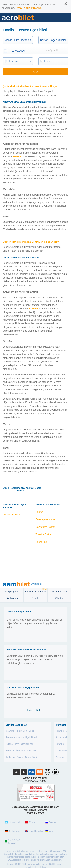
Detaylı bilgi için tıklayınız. (29, 8)
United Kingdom (34, 831)
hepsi (47, 61)
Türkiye (30, 822)
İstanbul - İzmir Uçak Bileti (20, 731)
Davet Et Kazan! (59, 592)
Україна (51, 831)
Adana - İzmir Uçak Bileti (19, 744)
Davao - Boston (11, 515)
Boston (39, 512)
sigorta (35, 598)
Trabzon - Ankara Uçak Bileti (21, 757)
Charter (59, 598)
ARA (35, 72)
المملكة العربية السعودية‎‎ (12, 841)
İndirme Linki (35, 710)
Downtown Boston (46, 527)
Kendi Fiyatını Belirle (36, 591)
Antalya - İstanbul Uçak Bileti (21, 750)
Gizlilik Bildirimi (56, 864)
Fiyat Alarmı (12, 598)
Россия (51, 822)
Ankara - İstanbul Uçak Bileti (21, 737)
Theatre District (44, 534)
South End (41, 542)
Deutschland (12, 831)
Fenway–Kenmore (46, 519)
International (12, 822)
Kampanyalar (12, 592)
